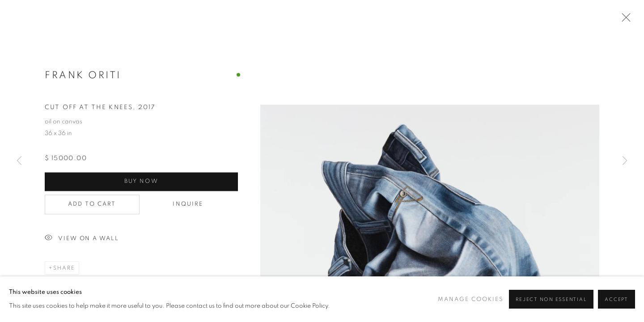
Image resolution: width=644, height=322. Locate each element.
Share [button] (64, 269)
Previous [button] (19, 161)
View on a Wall (82, 239)
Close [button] (624, 20)
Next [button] (625, 161)
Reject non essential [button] (551, 299)
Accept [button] (616, 299)
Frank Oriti (83, 76)
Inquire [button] (165, 205)
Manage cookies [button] (471, 299)
